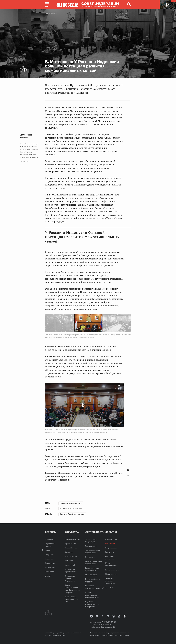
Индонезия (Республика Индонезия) (72, 514)
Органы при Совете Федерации (70, 578)
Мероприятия (91, 575)
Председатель (111, 548)
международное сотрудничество (71, 503)
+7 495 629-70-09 (109, 622)
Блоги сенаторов (112, 570)
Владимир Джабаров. (89, 466)
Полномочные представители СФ (71, 599)
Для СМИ (109, 588)
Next (112, 323)
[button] (47, 5)
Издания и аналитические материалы (92, 604)
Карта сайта (50, 567)
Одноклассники (128, 476)
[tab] (128, 477)
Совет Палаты (71, 548)
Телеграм (113, 616)
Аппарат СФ (70, 565)
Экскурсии (49, 572)
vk (91, 616)
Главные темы (111, 539)
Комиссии (69, 561)
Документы (90, 557)
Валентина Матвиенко (70, 111)
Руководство (70, 544)
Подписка (49, 559)
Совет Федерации (73, 539)
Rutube (119, 616)
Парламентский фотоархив (124, 616)
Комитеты (110, 552)
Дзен (97, 616)
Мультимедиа (111, 574)
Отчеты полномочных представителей (92, 595)
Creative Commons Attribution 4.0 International (110, 635)
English (48, 576)
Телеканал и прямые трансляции (110, 581)
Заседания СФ (91, 546)
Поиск (48, 550)
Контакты (49, 539)
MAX (108, 616)
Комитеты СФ (71, 556)
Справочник (50, 563)
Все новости (51, 13)
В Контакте (128, 470)
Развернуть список (128, 482)
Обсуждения (50, 555)
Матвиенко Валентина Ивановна (71, 508)
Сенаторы (69, 552)
